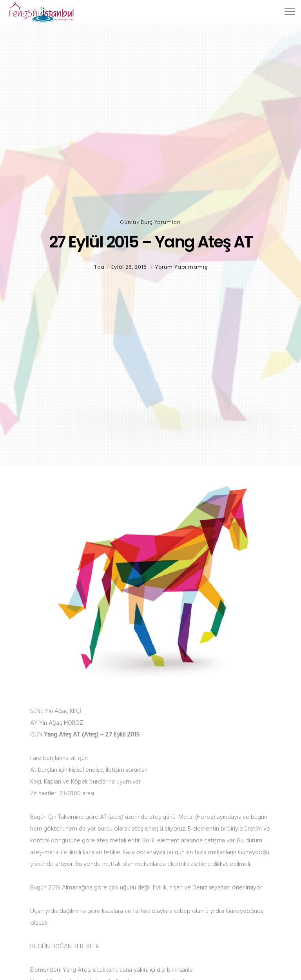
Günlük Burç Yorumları (150, 222)
